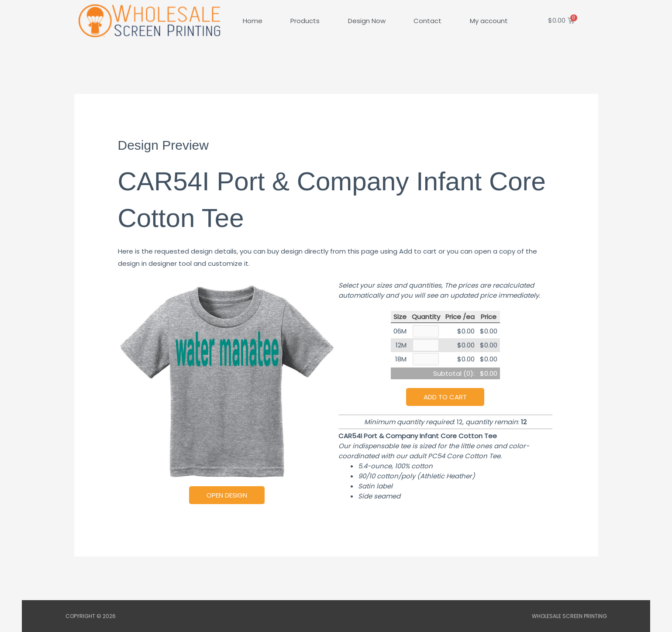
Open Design (227, 495)
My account (489, 21)
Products (305, 21)
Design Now (367, 21)
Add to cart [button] (445, 398)
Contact (427, 21)
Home (253, 21)
